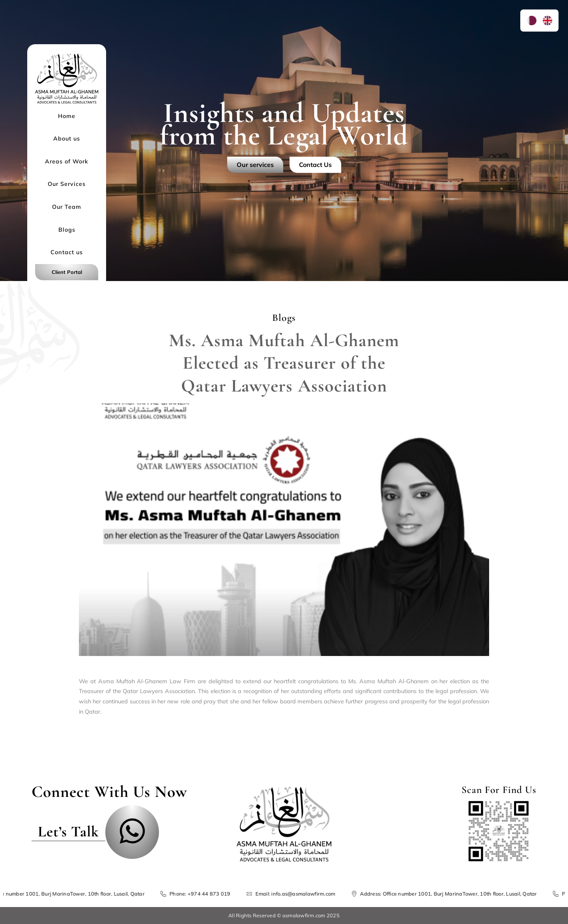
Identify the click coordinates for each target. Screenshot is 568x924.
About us (67, 139)
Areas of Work (67, 161)
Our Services (67, 184)
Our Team (67, 207)
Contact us (66, 252)
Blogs (67, 230)
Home (67, 116)
